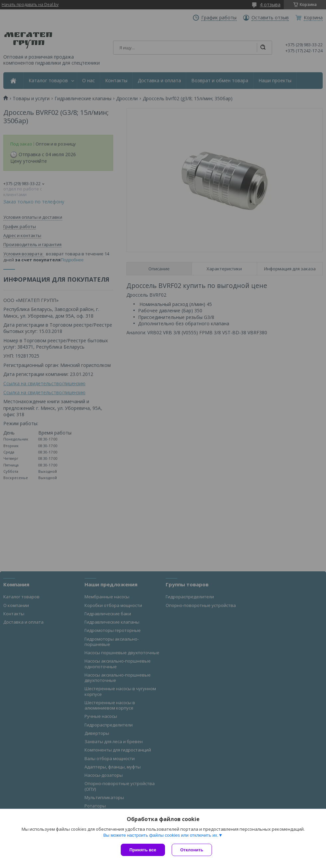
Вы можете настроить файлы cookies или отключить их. (161, 835)
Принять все (143, 850)
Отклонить (192, 850)
